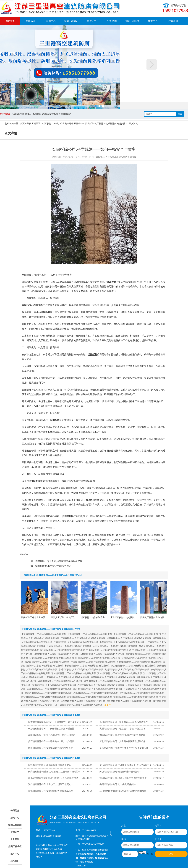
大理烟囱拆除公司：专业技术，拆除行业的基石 (123, 729)
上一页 (36, 64)
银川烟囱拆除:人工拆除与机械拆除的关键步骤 (129, 701)
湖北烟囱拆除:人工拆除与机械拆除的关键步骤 (63, 650)
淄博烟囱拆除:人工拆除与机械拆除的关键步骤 (120, 673)
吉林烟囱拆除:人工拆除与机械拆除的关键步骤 (102, 654)
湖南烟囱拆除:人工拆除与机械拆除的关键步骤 (98, 658)
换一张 (150, 854)
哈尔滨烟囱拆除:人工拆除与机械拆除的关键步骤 (48, 693)
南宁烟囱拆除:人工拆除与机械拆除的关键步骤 (43, 697)
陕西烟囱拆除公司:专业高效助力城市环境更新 (50, 748)
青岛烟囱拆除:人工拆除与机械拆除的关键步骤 (73, 673)
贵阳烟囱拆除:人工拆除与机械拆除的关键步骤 (136, 697)
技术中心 (153, 21)
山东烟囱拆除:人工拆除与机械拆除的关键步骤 (122, 642)
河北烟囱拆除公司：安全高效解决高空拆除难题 (123, 741)
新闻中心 (51, 21)
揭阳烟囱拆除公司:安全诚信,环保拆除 (118, 784)
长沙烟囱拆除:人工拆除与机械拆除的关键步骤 (141, 693)
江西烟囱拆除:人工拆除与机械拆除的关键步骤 (69, 646)
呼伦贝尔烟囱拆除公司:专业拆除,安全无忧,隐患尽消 (53, 778)
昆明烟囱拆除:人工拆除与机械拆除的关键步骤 (89, 697)
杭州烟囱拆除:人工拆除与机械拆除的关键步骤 (87, 666)
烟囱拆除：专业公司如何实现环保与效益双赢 (59, 561)
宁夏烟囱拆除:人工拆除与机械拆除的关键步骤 (93, 662)
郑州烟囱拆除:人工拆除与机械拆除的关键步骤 (54, 685)
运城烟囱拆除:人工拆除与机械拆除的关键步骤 (49, 689)
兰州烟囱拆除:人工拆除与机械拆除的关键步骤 (83, 701)
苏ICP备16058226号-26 (93, 844)
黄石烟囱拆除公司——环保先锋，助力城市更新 (51, 741)
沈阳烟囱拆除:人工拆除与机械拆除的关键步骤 (67, 677)
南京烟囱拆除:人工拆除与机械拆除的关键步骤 (133, 666)
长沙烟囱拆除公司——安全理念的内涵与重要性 (51, 729)
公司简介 (31, 21)
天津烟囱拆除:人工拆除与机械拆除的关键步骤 (136, 634)
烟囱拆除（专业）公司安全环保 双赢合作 (63, 124)
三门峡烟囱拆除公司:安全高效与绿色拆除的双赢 (123, 791)
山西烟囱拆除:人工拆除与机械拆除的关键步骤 (56, 654)
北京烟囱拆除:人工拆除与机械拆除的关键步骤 (43, 634)
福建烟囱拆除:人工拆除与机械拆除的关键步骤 (129, 638)
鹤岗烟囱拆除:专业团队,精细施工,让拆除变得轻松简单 (54, 772)
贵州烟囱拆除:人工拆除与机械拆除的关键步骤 (47, 662)
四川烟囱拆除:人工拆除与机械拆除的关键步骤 (115, 646)
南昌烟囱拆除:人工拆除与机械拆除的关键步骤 (113, 677)
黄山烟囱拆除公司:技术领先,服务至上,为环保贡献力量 (126, 765)
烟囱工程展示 (71, 21)
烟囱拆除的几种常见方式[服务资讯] (54, 566)
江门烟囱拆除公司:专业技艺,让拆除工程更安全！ (52, 784)
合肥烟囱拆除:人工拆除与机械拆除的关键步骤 (95, 693)
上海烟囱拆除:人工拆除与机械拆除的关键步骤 (89, 634)
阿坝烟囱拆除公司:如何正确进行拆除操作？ (121, 772)
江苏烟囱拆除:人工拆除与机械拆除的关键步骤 (76, 642)
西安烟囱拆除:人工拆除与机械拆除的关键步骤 (106, 681)
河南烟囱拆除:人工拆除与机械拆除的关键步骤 (109, 650)
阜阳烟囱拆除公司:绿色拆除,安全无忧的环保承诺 (52, 735)
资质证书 (92, 21)
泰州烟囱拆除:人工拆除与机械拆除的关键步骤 (81, 670)
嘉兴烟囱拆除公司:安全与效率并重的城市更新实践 (124, 748)
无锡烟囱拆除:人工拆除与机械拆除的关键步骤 (127, 670)
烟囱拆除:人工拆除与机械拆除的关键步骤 (105, 124)
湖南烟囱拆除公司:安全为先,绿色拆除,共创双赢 (122, 735)
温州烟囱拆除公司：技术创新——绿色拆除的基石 (124, 722)
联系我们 (173, 21)
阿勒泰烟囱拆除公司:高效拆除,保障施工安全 (50, 765)
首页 (22, 124)
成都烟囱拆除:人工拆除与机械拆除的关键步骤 (60, 681)
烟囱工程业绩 (132, 21)
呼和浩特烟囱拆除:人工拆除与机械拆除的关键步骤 (98, 689)
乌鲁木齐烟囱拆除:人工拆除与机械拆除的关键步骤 (78, 705)
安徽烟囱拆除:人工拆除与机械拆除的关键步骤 (52, 658)
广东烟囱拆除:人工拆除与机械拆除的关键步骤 (83, 638)
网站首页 (10, 21)
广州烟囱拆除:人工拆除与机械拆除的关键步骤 (139, 662)
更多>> (108, 705)
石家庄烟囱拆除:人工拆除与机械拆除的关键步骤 (101, 685)
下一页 (152, 64)
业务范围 (112, 21)
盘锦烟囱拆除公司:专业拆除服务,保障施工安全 (51, 791)
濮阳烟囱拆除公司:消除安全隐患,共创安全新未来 (123, 778)
